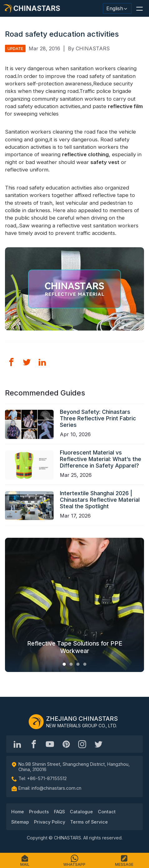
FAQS (59, 812)
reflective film (125, 106)
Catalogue (81, 812)
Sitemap (20, 822)
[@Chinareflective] (99, 744)
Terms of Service (89, 822)
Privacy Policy (50, 822)
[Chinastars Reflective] (50, 744)
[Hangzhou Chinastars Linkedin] (17, 744)
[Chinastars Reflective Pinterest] (66, 744)
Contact (107, 812)
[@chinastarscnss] (34, 744)
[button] (139, 8)
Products (39, 812)
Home (18, 812)
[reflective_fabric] (82, 744)
